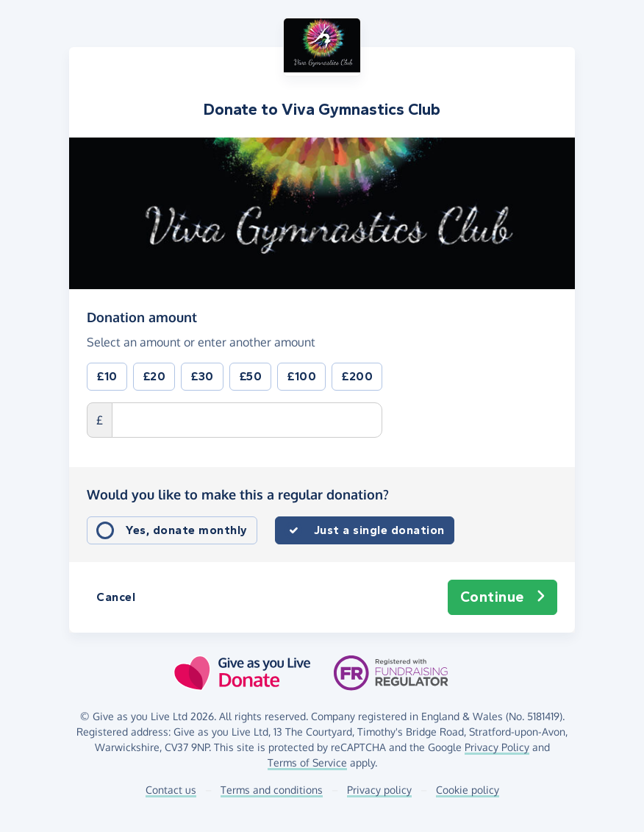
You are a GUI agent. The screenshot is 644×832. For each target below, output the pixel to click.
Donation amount (142, 316)
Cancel (116, 597)
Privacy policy (379, 790)
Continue (503, 597)
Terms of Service (307, 762)
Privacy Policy (497, 747)
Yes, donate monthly (187, 530)
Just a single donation (379, 530)
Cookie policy (468, 790)
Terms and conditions (272, 790)
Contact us (171, 790)
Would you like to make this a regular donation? (238, 494)
